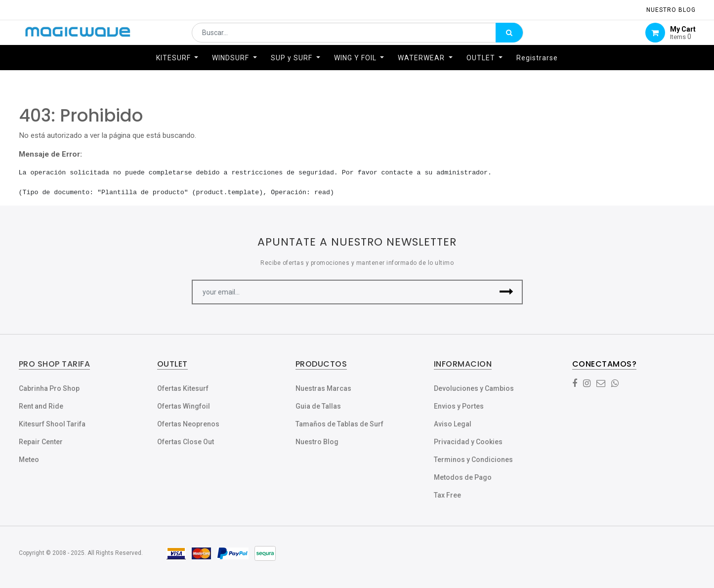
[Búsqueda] (509, 38)
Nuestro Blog (317, 442)
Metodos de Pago (463, 477)
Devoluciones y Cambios (474, 388)
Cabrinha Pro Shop (49, 388)
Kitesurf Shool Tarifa (52, 424)
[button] (507, 292)
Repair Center (41, 442)
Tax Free (447, 495)
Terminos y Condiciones (473, 460)
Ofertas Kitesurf (183, 388)
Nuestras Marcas (323, 388)
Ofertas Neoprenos (188, 424)
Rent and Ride (41, 406)
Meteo (29, 460)
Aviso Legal (453, 424)
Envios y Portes (459, 406)
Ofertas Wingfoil (184, 406)
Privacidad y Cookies (468, 442)
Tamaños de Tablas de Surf (339, 424)
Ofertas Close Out (186, 442)
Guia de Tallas (318, 406)
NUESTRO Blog (671, 10)
